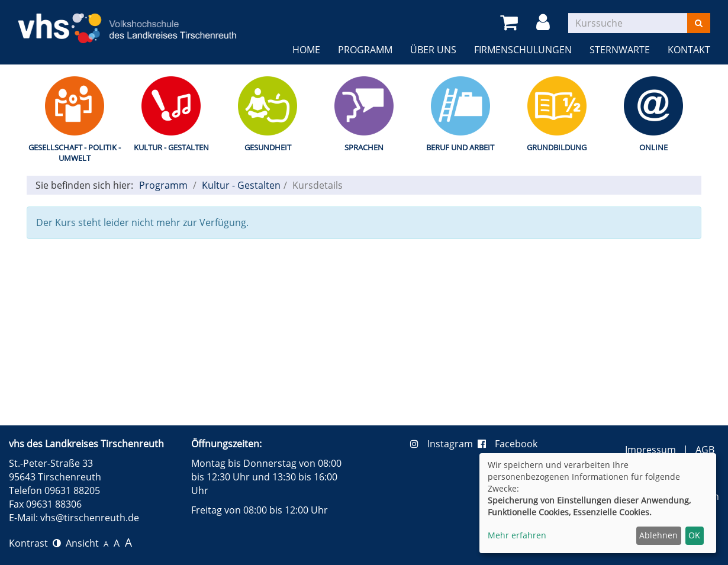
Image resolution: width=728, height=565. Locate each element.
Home (306, 50)
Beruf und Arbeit (460, 147)
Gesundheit (268, 147)
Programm (365, 50)
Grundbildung (557, 147)
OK (694, 535)
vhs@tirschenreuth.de (90, 518)
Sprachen (364, 147)
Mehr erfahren (517, 535)
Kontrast (35, 543)
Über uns (433, 50)
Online (653, 147)
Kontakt (689, 50)
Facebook (508, 444)
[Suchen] (699, 23)
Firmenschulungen (523, 50)
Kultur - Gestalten (171, 147)
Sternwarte (620, 50)
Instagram (444, 444)
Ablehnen (658, 535)
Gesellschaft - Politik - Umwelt (75, 153)
